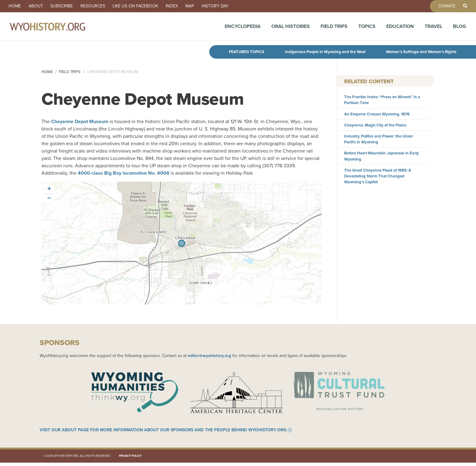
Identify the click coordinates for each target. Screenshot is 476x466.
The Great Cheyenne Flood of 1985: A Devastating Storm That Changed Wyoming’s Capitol (378, 176)
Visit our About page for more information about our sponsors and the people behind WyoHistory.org (163, 433)
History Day (232, 6)
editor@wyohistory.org (209, 355)
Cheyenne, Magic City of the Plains (375, 125)
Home (16, 6)
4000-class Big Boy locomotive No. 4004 (124, 173)
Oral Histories (291, 28)
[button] (49, 189)
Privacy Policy (130, 459)
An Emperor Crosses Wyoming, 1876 (377, 114)
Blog (460, 28)
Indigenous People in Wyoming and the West (325, 52)
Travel (433, 28)
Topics (367, 28)
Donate (444, 6)
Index (184, 6)
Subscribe (67, 6)
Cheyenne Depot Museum (80, 121)
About (39, 6)
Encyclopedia (243, 28)
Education (400, 28)
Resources (101, 6)
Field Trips (334, 28)
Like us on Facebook (146, 6)
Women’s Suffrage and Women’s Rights (421, 52)
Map (205, 6)
